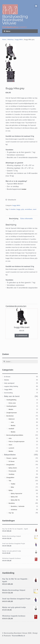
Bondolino (12, 503)
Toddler (13, 484)
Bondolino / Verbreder (18, 506)
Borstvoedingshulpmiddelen (15, 435)
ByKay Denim (13, 468)
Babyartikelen (10, 455)
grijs (23, 209)
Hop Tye (11, 513)
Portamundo (12, 471)
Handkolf (11, 429)
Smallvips (11, 474)
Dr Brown (7, 377)
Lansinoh (11, 448)
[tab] (14, 219)
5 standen (12, 209)
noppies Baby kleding (11, 386)
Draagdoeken (10, 465)
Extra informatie (26, 219)
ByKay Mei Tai (15, 500)
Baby (12, 487)
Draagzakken (10, 478)
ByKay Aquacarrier (17, 494)
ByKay (11, 490)
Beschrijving (14, 219)
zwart (35, 209)
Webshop (10, 40)
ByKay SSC (14, 497)
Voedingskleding (11, 400)
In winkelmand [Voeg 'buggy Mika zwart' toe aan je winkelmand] (22, 336)
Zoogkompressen (12, 413)
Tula (10, 481)
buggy (18, 209)
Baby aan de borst (12, 396)
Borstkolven (10, 416)
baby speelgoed (9, 383)
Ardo (12, 422)
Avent (10, 445)
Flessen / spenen (12, 458)
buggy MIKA (19, 40)
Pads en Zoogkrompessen (17, 442)
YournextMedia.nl (18, 636)
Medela (7, 380)
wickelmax (14, 510)
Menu (8, 31)
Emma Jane (12, 403)
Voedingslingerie (11, 406)
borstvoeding (8, 393)
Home (4, 40)
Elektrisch (12, 419)
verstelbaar (28, 209)
